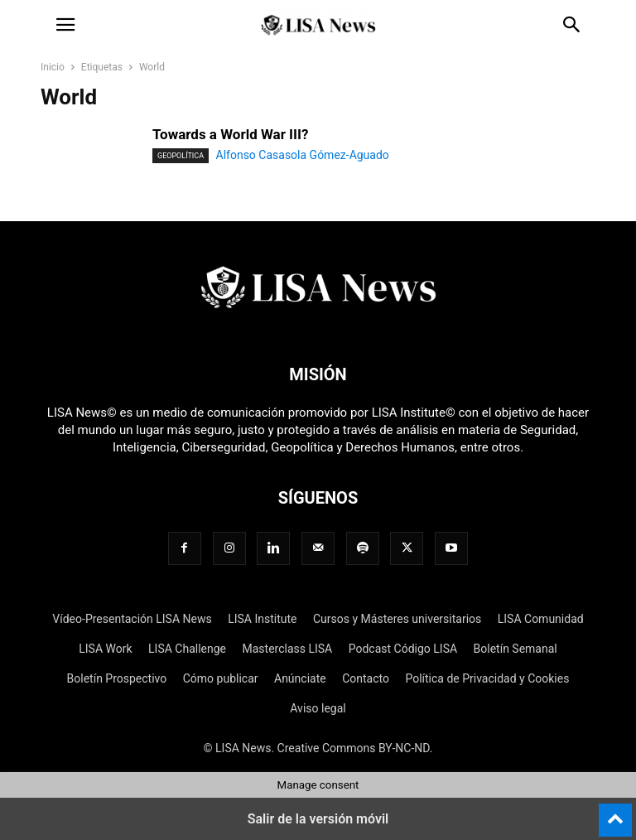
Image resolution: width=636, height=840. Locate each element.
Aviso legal (318, 708)
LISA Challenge (187, 649)
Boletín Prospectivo (117, 678)
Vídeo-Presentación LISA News (132, 619)
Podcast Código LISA (403, 649)
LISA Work (105, 649)
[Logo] (318, 324)
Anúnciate (300, 678)
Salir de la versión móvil (318, 819)
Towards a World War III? (230, 134)
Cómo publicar (221, 678)
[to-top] (615, 813)
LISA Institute (262, 619)
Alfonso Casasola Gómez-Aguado (303, 155)
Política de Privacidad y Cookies (487, 678)
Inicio (53, 67)
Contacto (366, 678)
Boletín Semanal (516, 649)
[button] (65, 25)
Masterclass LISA (287, 649)
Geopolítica (181, 156)
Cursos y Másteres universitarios (397, 619)
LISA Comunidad (541, 619)
